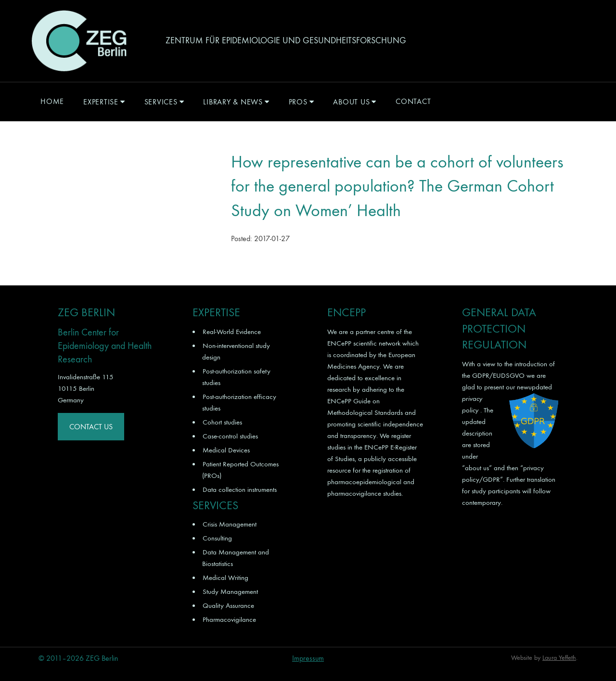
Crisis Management (230, 524)
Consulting (217, 538)
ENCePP (339, 343)
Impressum (308, 658)
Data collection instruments (240, 489)
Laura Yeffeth (559, 658)
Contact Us (91, 427)
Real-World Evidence (232, 332)
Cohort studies (222, 422)
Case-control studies (230, 436)
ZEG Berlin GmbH (79, 41)
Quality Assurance (228, 605)
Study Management (230, 591)
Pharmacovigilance (229, 619)
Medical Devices (226, 450)
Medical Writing (225, 578)
